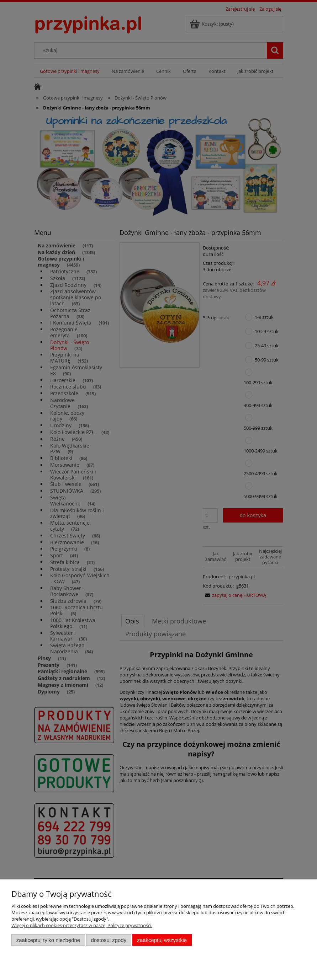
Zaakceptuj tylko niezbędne (48, 940)
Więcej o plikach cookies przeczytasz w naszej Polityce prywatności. (82, 925)
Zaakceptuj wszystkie (162, 940)
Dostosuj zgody (109, 940)
